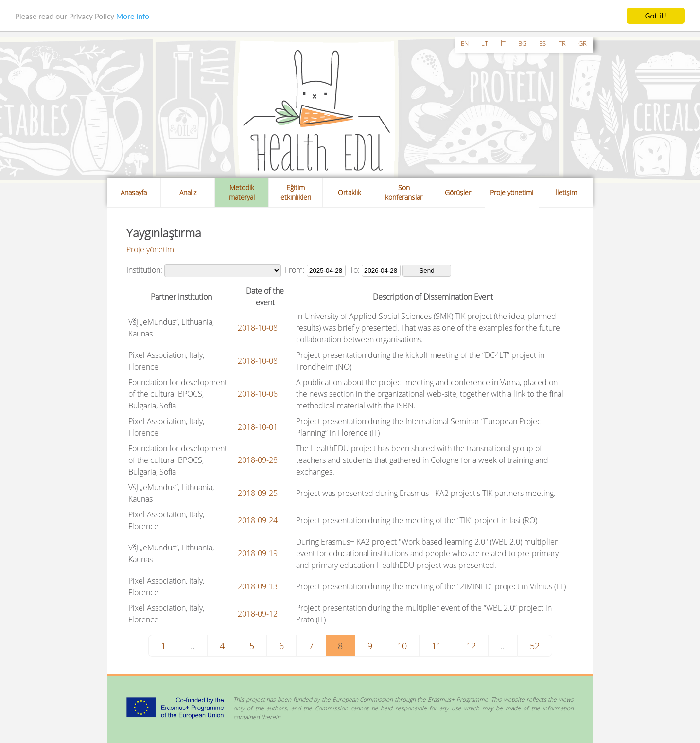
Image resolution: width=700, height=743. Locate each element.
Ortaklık (350, 192)
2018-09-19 (258, 553)
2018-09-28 (258, 460)
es (542, 43)
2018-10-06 (258, 394)
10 (402, 646)
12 (471, 646)
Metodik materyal (242, 192)
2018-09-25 (258, 493)
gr (583, 43)
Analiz (188, 192)
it (503, 43)
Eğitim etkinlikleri (296, 192)
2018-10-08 (258, 328)
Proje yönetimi (512, 192)
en (465, 43)
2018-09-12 (258, 614)
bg (522, 43)
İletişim (566, 192)
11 (437, 646)
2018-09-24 (258, 520)
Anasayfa (134, 192)
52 (535, 646)
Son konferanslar (404, 192)
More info (133, 16)
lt (485, 43)
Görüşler (458, 192)
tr (562, 43)
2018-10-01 (258, 427)
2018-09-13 (258, 586)
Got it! (656, 16)
